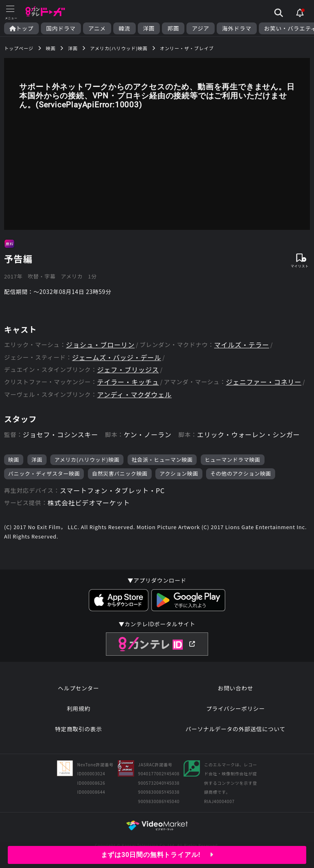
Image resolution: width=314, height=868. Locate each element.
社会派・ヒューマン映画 (162, 460)
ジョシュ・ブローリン (100, 345)
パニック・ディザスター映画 (44, 473)
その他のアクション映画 (241, 473)
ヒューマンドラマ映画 (233, 460)
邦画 (173, 28)
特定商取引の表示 (78, 729)
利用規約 (78, 708)
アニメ (97, 28)
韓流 (124, 28)
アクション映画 (179, 473)
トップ (21, 28)
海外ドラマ (237, 28)
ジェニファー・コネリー (264, 382)
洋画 (149, 28)
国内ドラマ (61, 28)
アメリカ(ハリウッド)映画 (87, 460)
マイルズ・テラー (242, 345)
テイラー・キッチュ (128, 382)
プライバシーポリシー (235, 708)
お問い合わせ (235, 688)
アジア (201, 28)
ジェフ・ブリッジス (128, 370)
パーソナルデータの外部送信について (235, 729)
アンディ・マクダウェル (134, 395)
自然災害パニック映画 (120, 473)
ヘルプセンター (79, 688)
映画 (14, 460)
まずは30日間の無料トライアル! (157, 855)
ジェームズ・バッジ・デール (117, 357)
